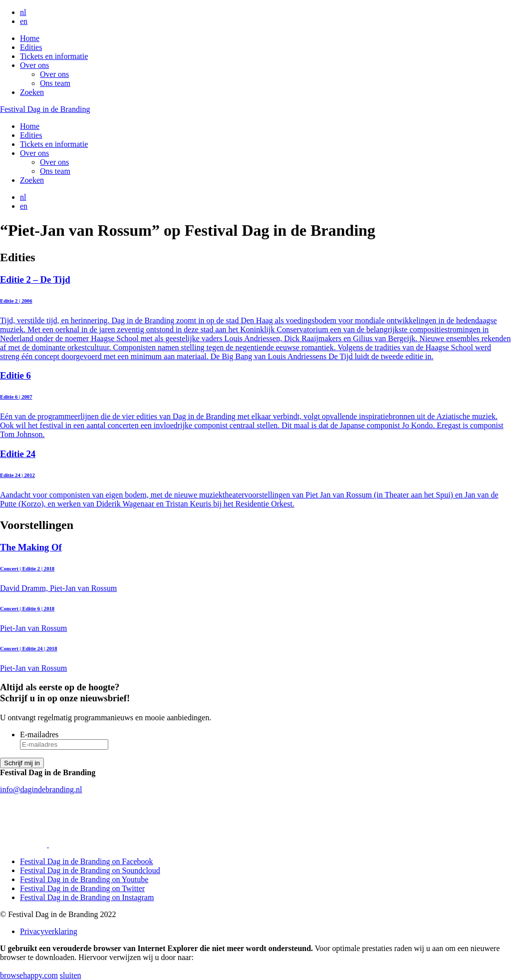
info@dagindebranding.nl (41, 789)
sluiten (71, 975)
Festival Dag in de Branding (45, 109)
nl (23, 12)
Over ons (34, 65)
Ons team (55, 83)
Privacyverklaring (49, 931)
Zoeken (32, 92)
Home (30, 38)
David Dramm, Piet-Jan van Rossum (255, 567)
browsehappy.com (29, 975)
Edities (31, 47)
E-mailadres (39, 735)
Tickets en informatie (54, 56)
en (24, 21)
